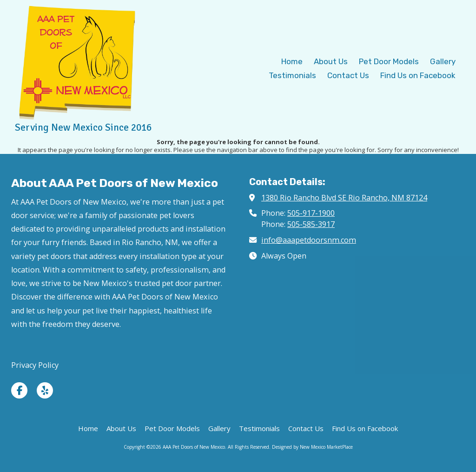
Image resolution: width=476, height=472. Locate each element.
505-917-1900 (311, 213)
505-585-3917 (311, 224)
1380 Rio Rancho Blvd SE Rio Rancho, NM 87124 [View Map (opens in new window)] (344, 198)
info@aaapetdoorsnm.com (309, 240)
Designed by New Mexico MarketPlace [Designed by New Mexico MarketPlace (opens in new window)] (312, 447)
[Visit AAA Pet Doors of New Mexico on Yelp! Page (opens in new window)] (45, 390)
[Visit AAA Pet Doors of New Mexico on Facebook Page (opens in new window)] (19, 390)
